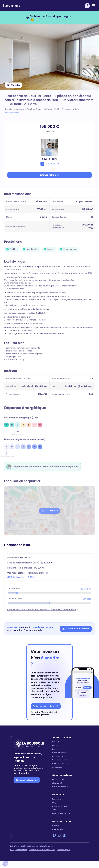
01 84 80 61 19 (57, 836)
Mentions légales (64, 857)
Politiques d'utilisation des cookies (42, 857)
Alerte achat (57, 790)
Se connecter (57, 774)
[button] (5, 864)
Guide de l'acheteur (60, 794)
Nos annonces (58, 786)
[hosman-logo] (11, 6)
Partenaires (57, 806)
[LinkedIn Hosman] (64, 842)
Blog (54, 810)
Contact (56, 833)
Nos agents (57, 752)
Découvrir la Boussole (27, 787)
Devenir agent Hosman (61, 820)
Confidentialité (21, 857)
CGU (12, 857)
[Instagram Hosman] (59, 842)
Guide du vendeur (59, 760)
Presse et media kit (60, 813)
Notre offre (56, 749)
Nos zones (56, 756)
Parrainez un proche (60, 770)
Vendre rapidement (60, 767)
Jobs (54, 817)
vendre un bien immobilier (45, 681)
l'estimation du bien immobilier (46, 690)
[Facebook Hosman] (54, 842)
